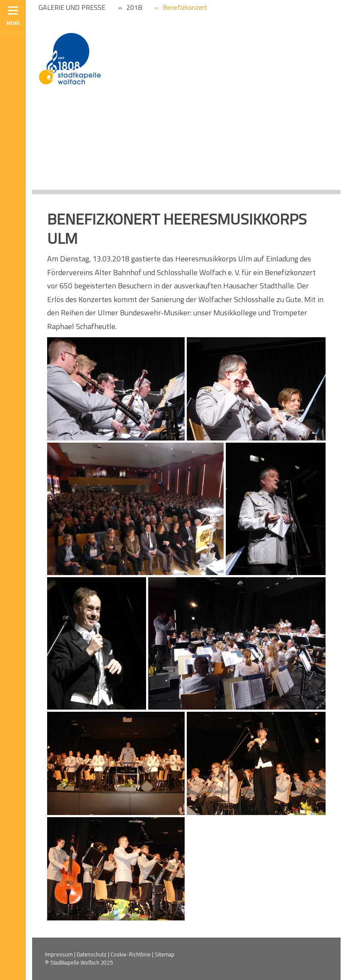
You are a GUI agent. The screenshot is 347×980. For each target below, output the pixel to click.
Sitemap (165, 954)
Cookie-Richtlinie (131, 954)
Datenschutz (92, 954)
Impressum (59, 954)
